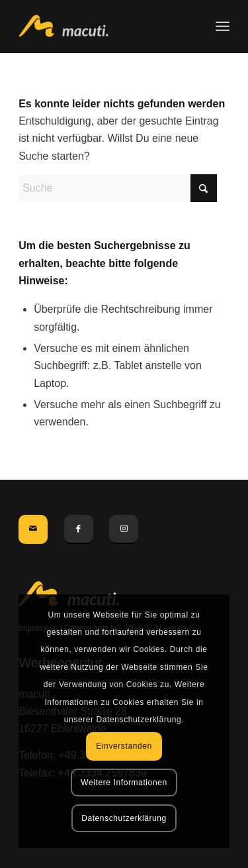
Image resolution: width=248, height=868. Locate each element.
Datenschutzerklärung (124, 818)
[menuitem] (223, 27)
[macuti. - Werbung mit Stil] (103, 27)
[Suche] (118, 188)
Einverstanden (124, 746)
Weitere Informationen (124, 783)
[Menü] (223, 27)
